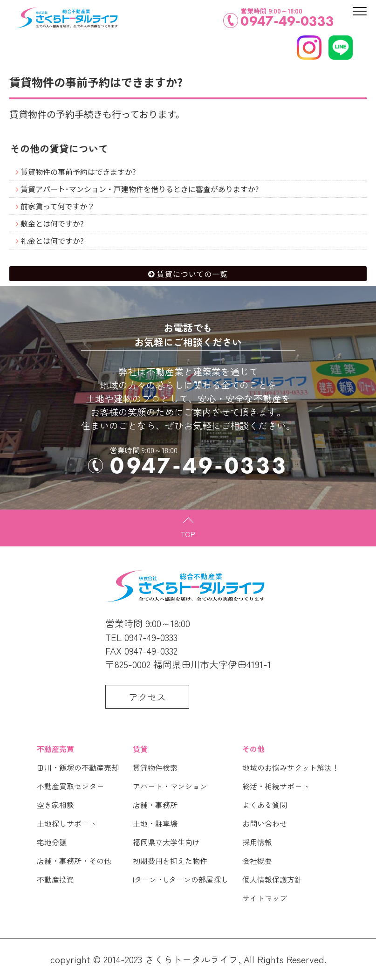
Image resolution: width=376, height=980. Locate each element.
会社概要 (257, 861)
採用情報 (257, 842)
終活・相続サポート (276, 786)
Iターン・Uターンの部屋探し (181, 879)
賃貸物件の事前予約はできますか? (78, 172)
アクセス (147, 697)
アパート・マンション (170, 786)
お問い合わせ (265, 823)
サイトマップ (265, 898)
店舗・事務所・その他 (74, 861)
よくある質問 (265, 805)
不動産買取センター (70, 786)
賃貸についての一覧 (193, 274)
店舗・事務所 (155, 805)
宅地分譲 (52, 842)
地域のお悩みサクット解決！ (291, 767)
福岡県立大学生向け (166, 842)
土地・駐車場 (155, 823)
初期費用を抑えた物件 (170, 861)
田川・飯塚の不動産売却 (78, 767)
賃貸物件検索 (155, 767)
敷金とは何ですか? (52, 223)
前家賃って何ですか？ (58, 206)
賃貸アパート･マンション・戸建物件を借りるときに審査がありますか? (140, 189)
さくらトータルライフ (191, 959)
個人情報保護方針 (272, 879)
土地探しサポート (67, 823)
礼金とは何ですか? (52, 241)
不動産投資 (55, 879)
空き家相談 (55, 805)
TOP (188, 534)
